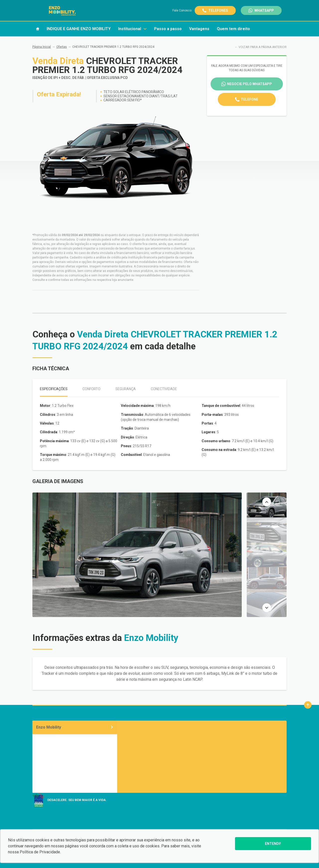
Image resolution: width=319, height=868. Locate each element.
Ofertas (62, 47)
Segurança (126, 389)
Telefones (218, 10)
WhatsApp (264, 10)
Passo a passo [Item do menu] (168, 29)
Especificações (54, 389)
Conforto (91, 389)
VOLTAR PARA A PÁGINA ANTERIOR (263, 47)
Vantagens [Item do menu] (199, 29)
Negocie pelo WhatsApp (249, 84)
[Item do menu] (38, 29)
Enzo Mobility (75, 727)
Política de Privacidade (40, 852)
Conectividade (164, 389)
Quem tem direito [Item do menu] (233, 29)
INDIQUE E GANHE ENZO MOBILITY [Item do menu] (79, 29)
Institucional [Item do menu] (132, 29)
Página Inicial (42, 47)
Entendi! (273, 844)
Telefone (249, 99)
